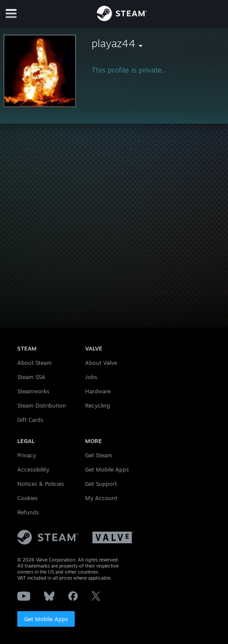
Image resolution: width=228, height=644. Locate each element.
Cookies (27, 498)
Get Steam (99, 455)
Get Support (101, 484)
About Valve (101, 363)
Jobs (91, 377)
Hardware (98, 391)
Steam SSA (31, 377)
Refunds (28, 512)
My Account (101, 498)
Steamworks (33, 391)
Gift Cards (30, 420)
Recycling (98, 405)
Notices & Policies (41, 484)
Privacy (27, 455)
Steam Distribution (42, 405)
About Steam (35, 363)
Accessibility (33, 469)
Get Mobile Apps (46, 619)
